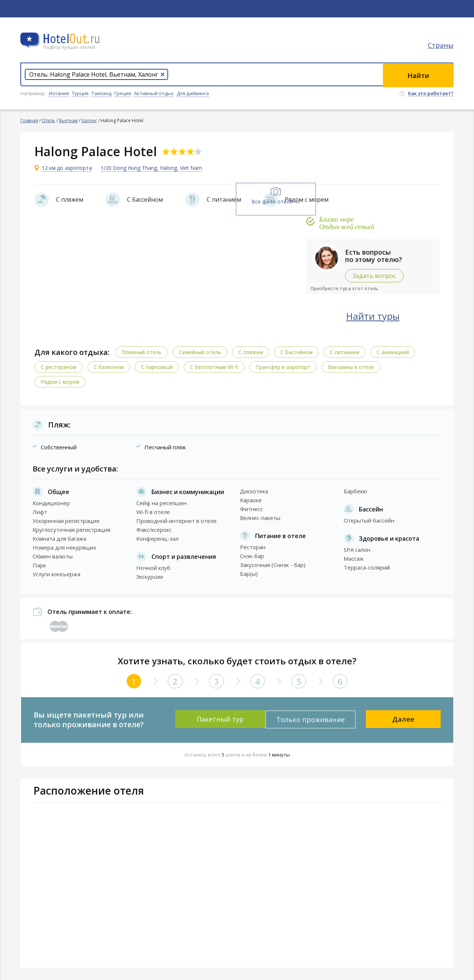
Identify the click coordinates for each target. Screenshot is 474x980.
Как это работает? (431, 94)
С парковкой (158, 367)
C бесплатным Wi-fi (215, 367)
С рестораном (59, 367)
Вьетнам (68, 120)
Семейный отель (201, 352)
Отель (49, 120)
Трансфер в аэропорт (284, 367)
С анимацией (393, 352)
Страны (441, 46)
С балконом (109, 367)
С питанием (345, 352)
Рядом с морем (61, 381)
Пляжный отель (142, 352)
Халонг (89, 120)
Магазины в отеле (352, 367)
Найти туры (380, 316)
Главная (29, 120)
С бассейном (297, 352)
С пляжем (251, 352)
